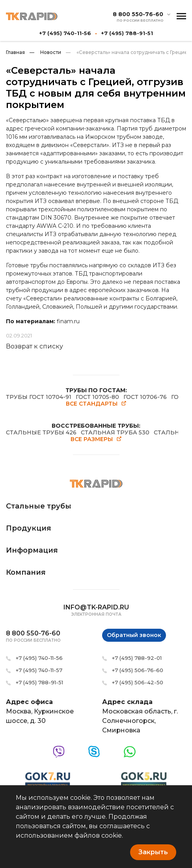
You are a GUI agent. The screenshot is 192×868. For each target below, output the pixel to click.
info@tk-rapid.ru (96, 607)
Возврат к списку (34, 346)
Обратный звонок (134, 635)
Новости (45, 52)
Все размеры (96, 439)
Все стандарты (96, 404)
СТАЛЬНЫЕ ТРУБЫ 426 (41, 432)
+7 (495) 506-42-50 (138, 682)
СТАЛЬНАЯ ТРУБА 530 (115, 432)
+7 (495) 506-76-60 (138, 670)
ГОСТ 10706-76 (145, 397)
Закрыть (153, 852)
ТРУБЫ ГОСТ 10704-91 (39, 397)
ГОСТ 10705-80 (97, 397)
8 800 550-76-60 (138, 14)
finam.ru (68, 321)
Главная (15, 52)
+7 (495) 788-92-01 (137, 658)
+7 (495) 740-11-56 (65, 33)
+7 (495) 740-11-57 (39, 670)
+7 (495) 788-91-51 (127, 33)
